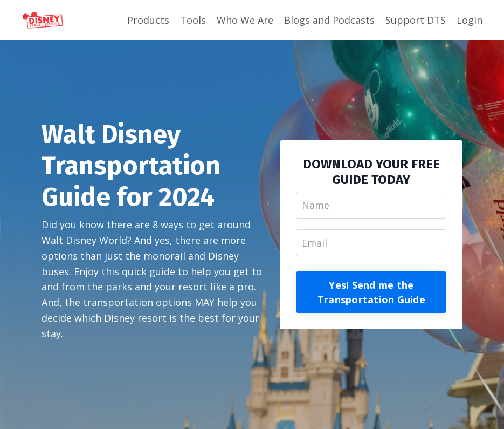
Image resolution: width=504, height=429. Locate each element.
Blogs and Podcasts (329, 20)
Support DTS (416, 20)
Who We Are (245, 20)
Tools (193, 20)
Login (470, 20)
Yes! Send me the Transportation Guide (371, 292)
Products (148, 20)
